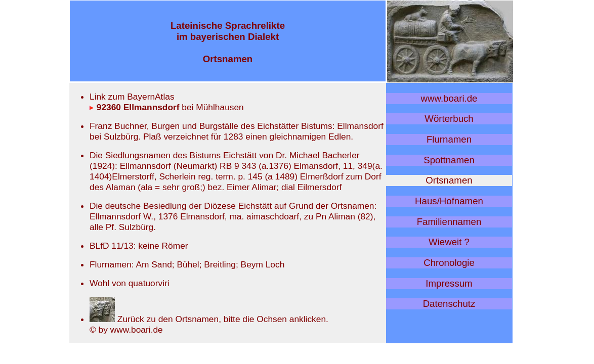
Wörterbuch (449, 119)
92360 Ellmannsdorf (135, 107)
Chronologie (449, 263)
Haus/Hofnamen (449, 201)
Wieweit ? (449, 242)
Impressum (449, 283)
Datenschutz (449, 304)
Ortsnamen (449, 180)
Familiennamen (449, 222)
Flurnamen (449, 139)
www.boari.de (449, 98)
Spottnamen (449, 160)
